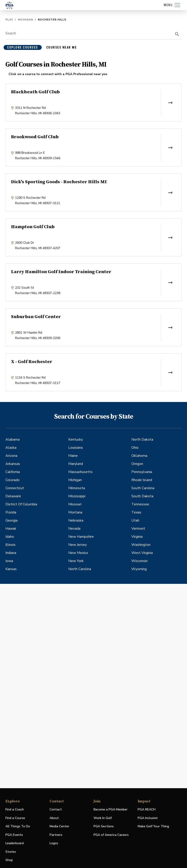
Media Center (59, 827)
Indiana (11, 553)
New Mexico (78, 553)
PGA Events (14, 835)
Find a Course (15, 818)
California (13, 472)
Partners (56, 835)
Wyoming (139, 569)
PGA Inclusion (148, 818)
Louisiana (75, 448)
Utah (135, 520)
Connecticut (15, 488)
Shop (9, 860)
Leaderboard (15, 843)
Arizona (11, 456)
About (54, 818)
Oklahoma (139, 456)
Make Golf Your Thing (153, 827)
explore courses (23, 47)
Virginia (137, 537)
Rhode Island (142, 480)
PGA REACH (147, 810)
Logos (54, 843)
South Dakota (142, 496)
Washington (141, 545)
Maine (73, 456)
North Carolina (80, 569)
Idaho (10, 537)
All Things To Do (18, 826)
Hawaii (11, 529)
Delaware (13, 496)
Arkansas (13, 464)
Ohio (135, 448)
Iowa (9, 561)
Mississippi (77, 496)
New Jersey (78, 545)
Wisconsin (139, 561)
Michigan (25, 20)
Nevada (74, 529)
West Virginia (142, 553)
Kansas (11, 569)
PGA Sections (104, 826)
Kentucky (76, 440)
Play (9, 20)
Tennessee (140, 504)
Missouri (75, 504)
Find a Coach (15, 809)
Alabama (13, 440)
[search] (177, 34)
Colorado (13, 480)
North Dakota (142, 440)
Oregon (137, 464)
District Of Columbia (21, 504)
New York (76, 561)
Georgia (11, 520)
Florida (11, 512)
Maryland (76, 464)
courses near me (62, 47)
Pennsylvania (142, 472)
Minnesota (77, 488)
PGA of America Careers (111, 835)
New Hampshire (81, 537)
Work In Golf (103, 818)
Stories (11, 852)
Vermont (138, 529)
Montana (75, 512)
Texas (136, 512)
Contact (56, 809)
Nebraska (76, 520)
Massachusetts (80, 472)
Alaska (11, 448)
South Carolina (143, 488)
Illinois (10, 545)
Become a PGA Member (111, 809)
